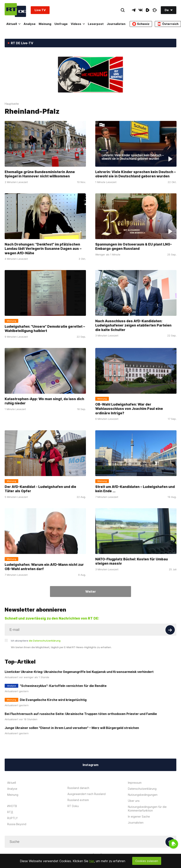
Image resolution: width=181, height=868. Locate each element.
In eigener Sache (139, 817)
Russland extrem (78, 800)
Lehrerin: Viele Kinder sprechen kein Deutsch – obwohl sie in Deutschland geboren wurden (136, 174)
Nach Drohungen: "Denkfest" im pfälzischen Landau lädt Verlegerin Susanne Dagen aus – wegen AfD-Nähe (43, 249)
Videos (78, 24)
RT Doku (73, 806)
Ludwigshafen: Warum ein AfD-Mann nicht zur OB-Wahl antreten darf (44, 567)
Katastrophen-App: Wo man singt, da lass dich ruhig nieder (44, 401)
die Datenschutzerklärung (45, 641)
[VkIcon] (141, 10)
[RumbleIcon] (148, 10)
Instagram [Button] (90, 765)
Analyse (30, 24)
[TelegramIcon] (134, 10)
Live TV (40, 10)
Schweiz (141, 24)
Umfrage (61, 24)
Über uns (134, 801)
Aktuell (13, 24)
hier (92, 861)
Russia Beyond (17, 824)
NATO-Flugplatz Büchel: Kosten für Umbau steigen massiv (132, 561)
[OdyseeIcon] (155, 10)
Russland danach (78, 788)
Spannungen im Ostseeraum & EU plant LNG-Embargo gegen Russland (134, 246)
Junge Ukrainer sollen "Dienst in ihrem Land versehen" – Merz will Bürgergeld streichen (72, 728)
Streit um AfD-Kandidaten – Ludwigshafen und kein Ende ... (135, 489)
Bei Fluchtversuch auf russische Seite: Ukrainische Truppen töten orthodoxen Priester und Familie (81, 714)
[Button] (170, 630)
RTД (10, 812)
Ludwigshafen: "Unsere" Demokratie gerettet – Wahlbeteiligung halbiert (45, 329)
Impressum (135, 783)
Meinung (45, 24)
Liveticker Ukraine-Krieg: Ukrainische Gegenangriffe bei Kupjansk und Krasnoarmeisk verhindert (79, 672)
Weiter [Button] (91, 592)
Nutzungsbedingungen (143, 795)
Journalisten (116, 24)
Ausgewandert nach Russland (87, 794)
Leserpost (96, 24)
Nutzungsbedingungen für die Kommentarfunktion (147, 809)
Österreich (168, 24)
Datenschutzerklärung (142, 789)
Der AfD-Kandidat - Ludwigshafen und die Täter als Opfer (40, 489)
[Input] (90, 630)
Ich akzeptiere (36, 641)
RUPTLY (12, 818)
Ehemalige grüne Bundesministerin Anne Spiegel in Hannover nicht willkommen (40, 174)
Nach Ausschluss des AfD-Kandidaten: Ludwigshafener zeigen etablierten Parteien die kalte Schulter (133, 325)
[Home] (15, 10)
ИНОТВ (12, 806)
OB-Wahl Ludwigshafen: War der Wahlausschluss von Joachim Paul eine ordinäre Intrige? (129, 409)
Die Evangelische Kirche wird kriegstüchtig (53, 700)
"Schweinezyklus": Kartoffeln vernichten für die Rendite (63, 686)
